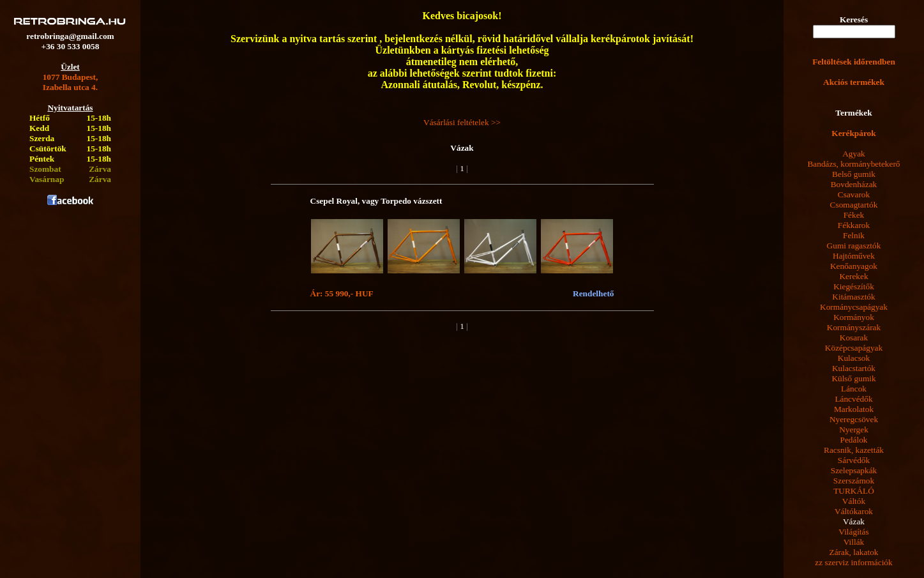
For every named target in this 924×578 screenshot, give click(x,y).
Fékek (854, 215)
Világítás (853, 532)
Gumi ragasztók (854, 246)
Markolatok (854, 409)
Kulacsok (854, 358)
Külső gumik (853, 378)
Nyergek (854, 430)
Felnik (854, 235)
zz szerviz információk (853, 562)
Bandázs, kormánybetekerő (853, 164)
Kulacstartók (854, 368)
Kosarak (854, 338)
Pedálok (854, 440)
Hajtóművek (854, 256)
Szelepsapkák (854, 470)
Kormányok (854, 317)
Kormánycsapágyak (854, 307)
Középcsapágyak (854, 348)
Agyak (854, 154)
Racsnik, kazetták (854, 450)
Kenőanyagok (854, 266)
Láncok (854, 389)
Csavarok (854, 194)
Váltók (854, 501)
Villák (854, 542)
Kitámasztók (853, 297)
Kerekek (853, 276)
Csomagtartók (854, 205)
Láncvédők (853, 399)
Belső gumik (854, 174)
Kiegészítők (854, 286)
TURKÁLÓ (854, 491)
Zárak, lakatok (854, 552)
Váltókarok (854, 511)
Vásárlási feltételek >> (462, 122)
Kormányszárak (854, 327)
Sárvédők (854, 460)
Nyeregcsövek (854, 419)
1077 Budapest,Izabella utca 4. (71, 82)
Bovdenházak (854, 184)
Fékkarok (854, 225)
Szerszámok (854, 481)
